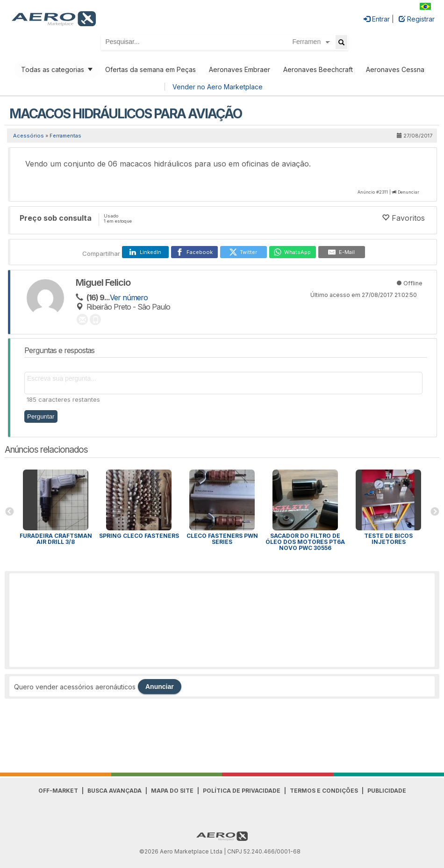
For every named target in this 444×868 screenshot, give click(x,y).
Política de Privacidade (242, 791)
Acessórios (29, 136)
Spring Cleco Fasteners (139, 536)
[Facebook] (194, 252)
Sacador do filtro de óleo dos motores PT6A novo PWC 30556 (305, 542)
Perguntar (41, 416)
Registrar (417, 19)
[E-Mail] (342, 252)
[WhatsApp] (293, 252)
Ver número (129, 297)
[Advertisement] (222, 620)
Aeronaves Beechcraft (318, 69)
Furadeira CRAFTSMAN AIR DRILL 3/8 (56, 539)
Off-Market (58, 791)
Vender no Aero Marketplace (218, 87)
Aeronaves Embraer (240, 69)
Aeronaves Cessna (395, 69)
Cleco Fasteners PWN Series (222, 539)
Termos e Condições (324, 791)
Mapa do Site (172, 791)
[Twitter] (243, 252)
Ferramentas (65, 136)
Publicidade (387, 791)
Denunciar (408, 192)
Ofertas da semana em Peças (150, 69)
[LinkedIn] (145, 252)
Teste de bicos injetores (388, 539)
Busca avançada (115, 791)
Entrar (377, 19)
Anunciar (160, 687)
